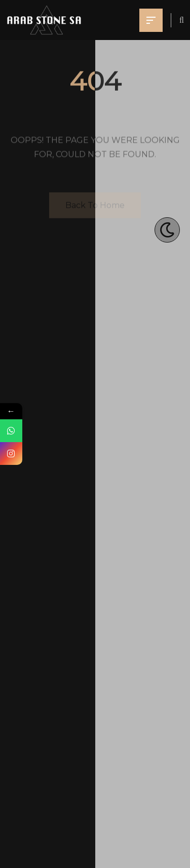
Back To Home (95, 206)
